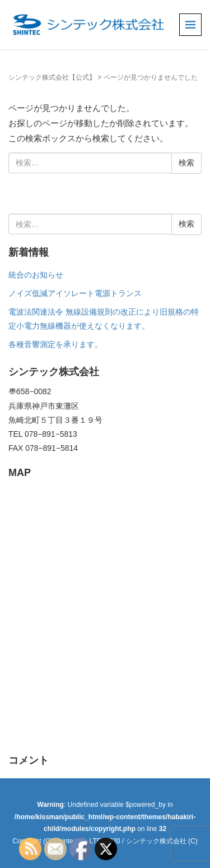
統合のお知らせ (36, 275)
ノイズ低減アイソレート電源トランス (75, 293)
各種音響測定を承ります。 (55, 344)
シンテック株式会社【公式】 (52, 77)
